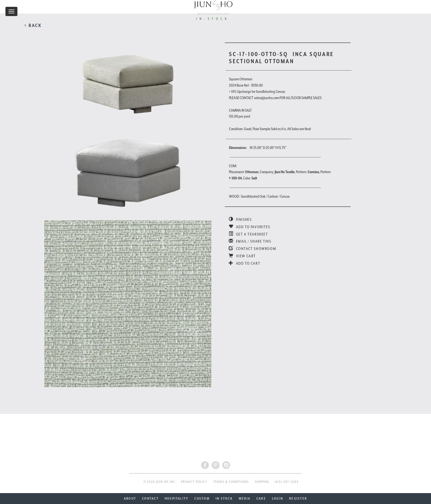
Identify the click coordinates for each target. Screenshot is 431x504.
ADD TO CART (244, 263)
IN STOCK (224, 499)
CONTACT (150, 499)
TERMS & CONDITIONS (231, 482)
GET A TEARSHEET (248, 234)
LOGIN (278, 499)
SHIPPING (262, 482)
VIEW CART (242, 256)
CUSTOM (202, 499)
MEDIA (245, 499)
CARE (261, 499)
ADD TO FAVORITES (249, 227)
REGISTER (298, 499)
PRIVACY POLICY (194, 482)
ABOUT (130, 499)
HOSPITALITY (177, 499)
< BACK (33, 25)
